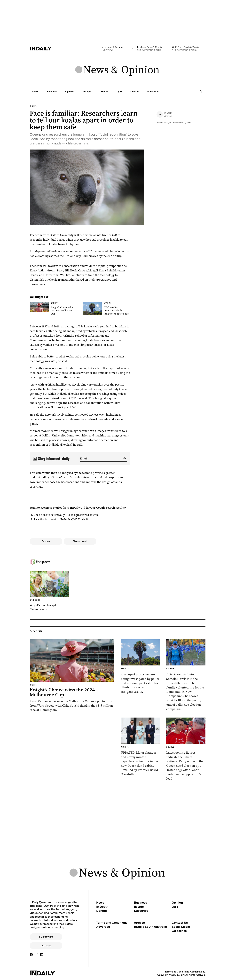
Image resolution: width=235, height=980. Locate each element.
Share (46, 541)
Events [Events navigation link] (104, 91)
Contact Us (180, 923)
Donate (46, 946)
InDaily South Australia (150, 927)
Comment (80, 541)
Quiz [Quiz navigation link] (119, 91)
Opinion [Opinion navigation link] (70, 91)
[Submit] (124, 459)
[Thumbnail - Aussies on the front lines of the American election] (186, 675)
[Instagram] (37, 955)
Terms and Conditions (112, 923)
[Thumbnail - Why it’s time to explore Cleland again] (49, 591)
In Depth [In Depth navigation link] (87, 91)
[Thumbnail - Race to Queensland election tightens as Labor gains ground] (186, 749)
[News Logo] (117, 70)
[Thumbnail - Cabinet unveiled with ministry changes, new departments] (140, 747)
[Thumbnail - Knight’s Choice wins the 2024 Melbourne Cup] (54, 309)
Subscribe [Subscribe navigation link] (153, 91)
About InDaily (197, 972)
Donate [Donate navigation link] (134, 91)
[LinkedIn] (42, 955)
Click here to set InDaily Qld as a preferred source (66, 515)
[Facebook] (31, 955)
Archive (139, 923)
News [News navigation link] (35, 91)
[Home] (47, 49)
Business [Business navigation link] (52, 91)
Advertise (103, 927)
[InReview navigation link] (117, 49)
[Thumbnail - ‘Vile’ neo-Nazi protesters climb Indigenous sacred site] (106, 309)
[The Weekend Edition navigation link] (153, 49)
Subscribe (46, 937)
